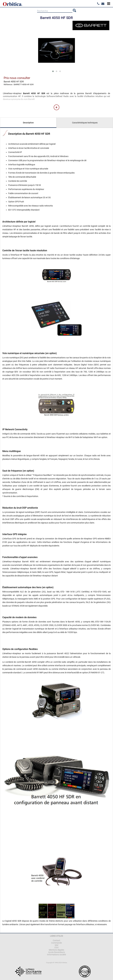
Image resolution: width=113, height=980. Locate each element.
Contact (56, 940)
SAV (57, 945)
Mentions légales (56, 950)
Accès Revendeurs (57, 952)
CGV (56, 948)
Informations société (56, 955)
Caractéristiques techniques (85, 123)
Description (28, 123)
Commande (56, 943)
